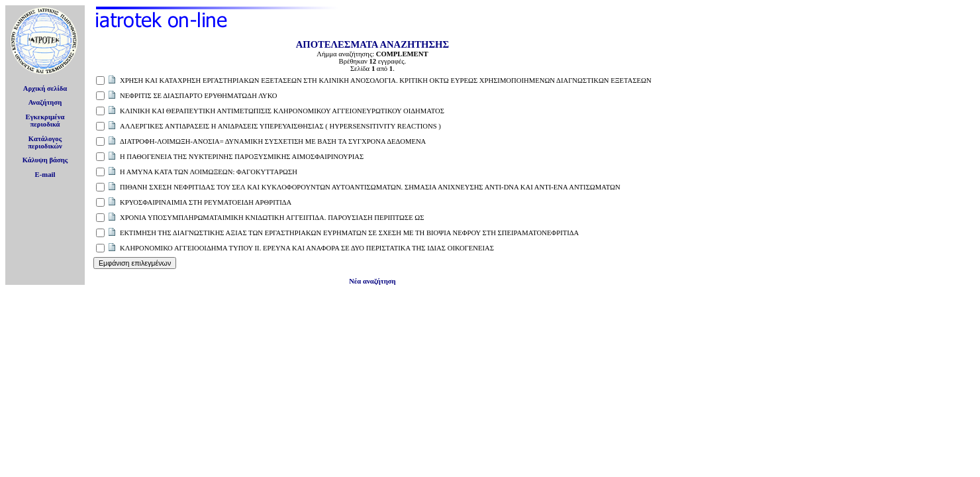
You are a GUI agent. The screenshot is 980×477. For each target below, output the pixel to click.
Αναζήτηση (45, 102)
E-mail (45, 175)
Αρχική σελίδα (45, 88)
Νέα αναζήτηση (372, 281)
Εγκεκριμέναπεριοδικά (45, 121)
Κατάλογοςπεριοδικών (45, 142)
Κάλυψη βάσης (45, 160)
